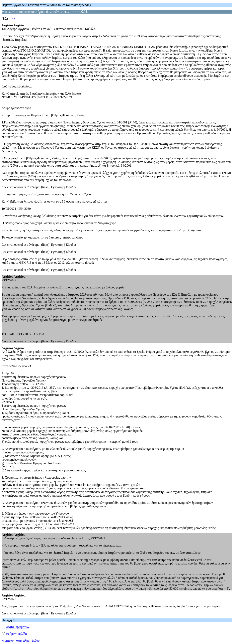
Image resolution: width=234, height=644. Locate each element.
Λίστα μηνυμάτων (18, 627)
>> (13, 18)
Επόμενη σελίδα (17, 634)
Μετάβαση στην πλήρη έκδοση (21, 641)
